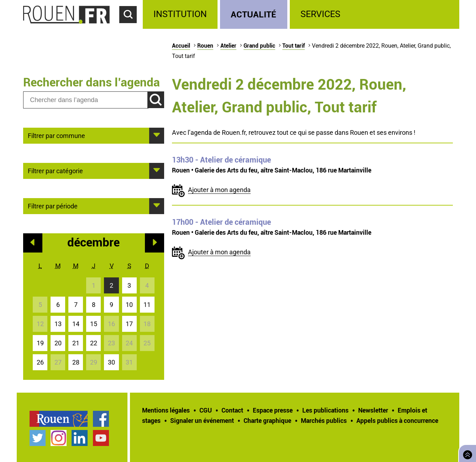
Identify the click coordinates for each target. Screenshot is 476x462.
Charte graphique (267, 420)
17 (129, 324)
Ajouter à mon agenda (219, 190)
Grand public (259, 46)
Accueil (181, 46)
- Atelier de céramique (221, 160)
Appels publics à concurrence (397, 420)
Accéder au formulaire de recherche (131, 27)
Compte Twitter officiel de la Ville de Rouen (38, 438)
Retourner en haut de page (466, 453)
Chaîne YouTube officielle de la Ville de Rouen (101, 438)
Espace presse (273, 410)
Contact (232, 410)
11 (147, 305)
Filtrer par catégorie (55, 170)
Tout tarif (294, 46)
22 (94, 343)
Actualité (253, 14)
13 (58, 324)
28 (76, 362)
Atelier (228, 46)
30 (111, 362)
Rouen (205, 46)
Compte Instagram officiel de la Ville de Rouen (59, 438)
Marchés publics (324, 420)
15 (94, 324)
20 (58, 343)
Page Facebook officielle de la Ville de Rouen (101, 419)
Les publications (325, 410)
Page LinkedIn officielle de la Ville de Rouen (80, 438)
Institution (180, 14)
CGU (206, 410)
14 (76, 324)
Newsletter (373, 410)
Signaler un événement (202, 420)
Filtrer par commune (56, 135)
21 (76, 343)
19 (40, 343)
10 (129, 305)
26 (40, 362)
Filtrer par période (53, 206)
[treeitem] (181, 14)
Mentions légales (166, 410)
